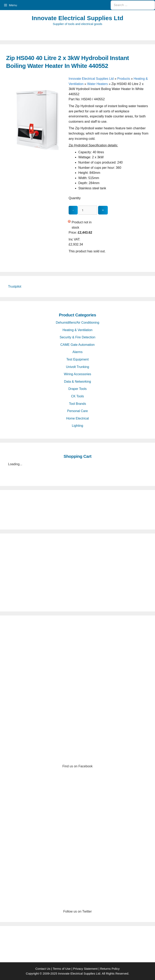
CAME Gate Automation (77, 345)
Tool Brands (78, 404)
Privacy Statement (85, 969)
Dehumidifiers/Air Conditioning (77, 323)
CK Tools (77, 396)
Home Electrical (77, 418)
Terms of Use (62, 969)
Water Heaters (98, 84)
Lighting (77, 426)
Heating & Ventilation (78, 330)
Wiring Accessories (77, 374)
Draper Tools (77, 389)
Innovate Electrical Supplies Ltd (77, 18)
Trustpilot (15, 286)
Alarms (77, 352)
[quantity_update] (88, 210)
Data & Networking (77, 382)
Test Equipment (77, 359)
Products (124, 79)
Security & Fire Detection (78, 337)
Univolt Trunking (78, 367)
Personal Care (77, 411)
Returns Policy (110, 969)
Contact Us (43, 969)
